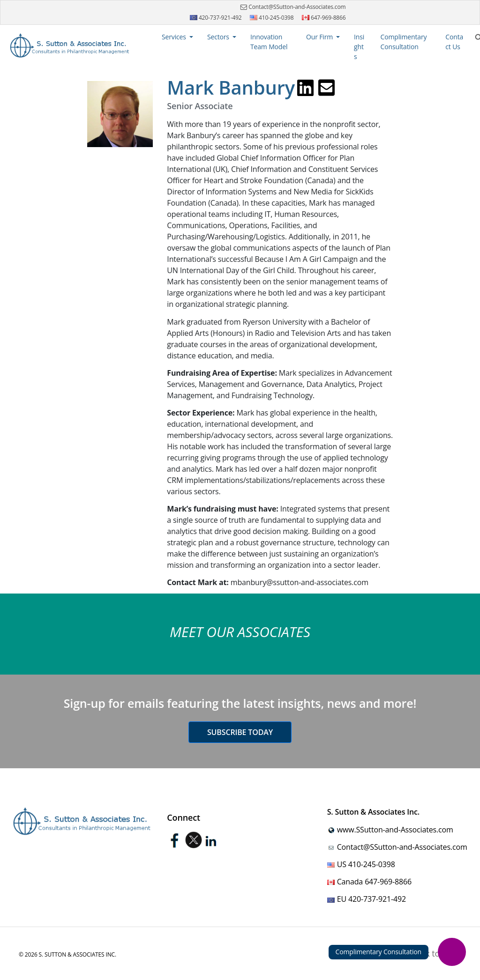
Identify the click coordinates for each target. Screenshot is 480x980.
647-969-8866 (324, 18)
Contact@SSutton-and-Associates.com (292, 7)
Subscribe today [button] (240, 732)
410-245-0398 (272, 18)
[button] (177, 37)
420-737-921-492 (216, 18)
